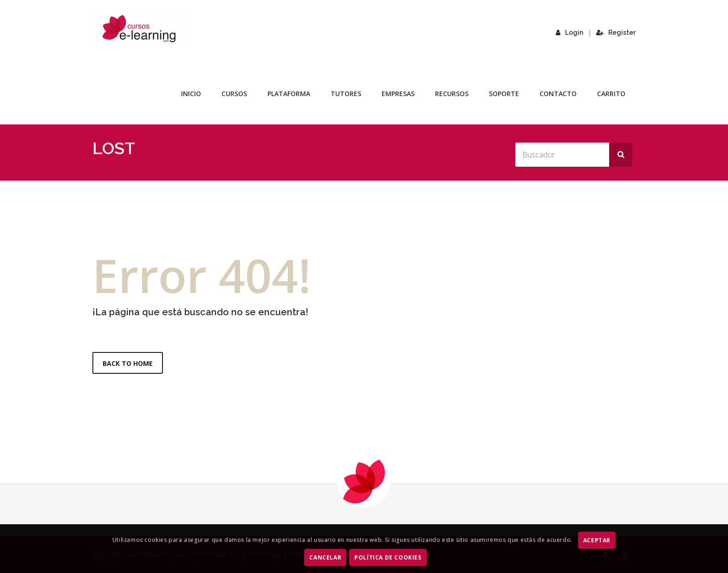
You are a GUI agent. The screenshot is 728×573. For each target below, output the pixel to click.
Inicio (191, 94)
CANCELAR (325, 557)
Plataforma (289, 94)
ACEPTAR (597, 540)
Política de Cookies (388, 557)
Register (616, 33)
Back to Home (128, 363)
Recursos (452, 94)
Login (569, 33)
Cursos (234, 94)
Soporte (504, 94)
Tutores (346, 94)
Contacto (558, 94)
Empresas (398, 94)
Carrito (611, 94)
